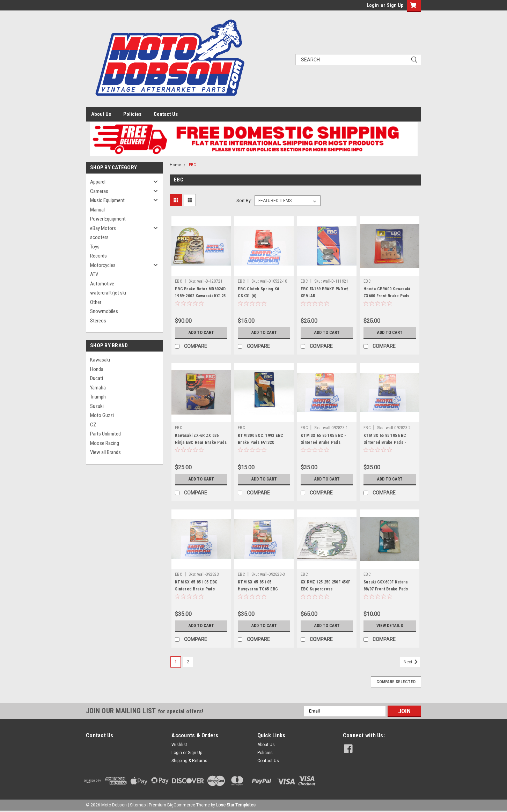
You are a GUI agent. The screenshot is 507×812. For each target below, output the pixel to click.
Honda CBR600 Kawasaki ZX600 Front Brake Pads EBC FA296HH (387, 296)
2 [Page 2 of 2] (188, 662)
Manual (97, 210)
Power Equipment (108, 219)
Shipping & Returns (189, 761)
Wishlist (179, 745)
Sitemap (138, 805)
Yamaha (98, 388)
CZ (93, 425)
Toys (95, 247)
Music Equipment (107, 200)
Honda (97, 369)
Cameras (99, 191)
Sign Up (395, 5)
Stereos (98, 321)
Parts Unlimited (105, 434)
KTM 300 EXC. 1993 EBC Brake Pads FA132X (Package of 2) (260, 442)
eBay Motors (103, 228)
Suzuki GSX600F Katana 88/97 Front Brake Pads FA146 (386, 589)
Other (96, 302)
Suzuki (97, 406)
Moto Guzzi (102, 415)
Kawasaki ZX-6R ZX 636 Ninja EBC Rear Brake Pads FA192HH (201, 442)
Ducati (97, 378)
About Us (101, 114)
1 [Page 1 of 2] (176, 662)
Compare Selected (396, 682)
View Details (390, 626)
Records (98, 256)
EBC (192, 165)
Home (175, 165)
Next (412, 662)
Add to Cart (201, 333)
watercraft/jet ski (108, 293)
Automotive (102, 284)
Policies (132, 114)
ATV (94, 274)
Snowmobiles (104, 311)
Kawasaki (100, 360)
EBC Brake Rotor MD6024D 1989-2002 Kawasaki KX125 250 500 (200, 296)
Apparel (98, 182)
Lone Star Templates (236, 805)
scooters (99, 237)
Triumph (98, 397)
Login (373, 5)
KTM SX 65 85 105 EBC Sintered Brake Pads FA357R (196, 589)
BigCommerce (181, 805)
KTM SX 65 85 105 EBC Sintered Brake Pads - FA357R (385, 442)
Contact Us (166, 114)
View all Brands (105, 452)
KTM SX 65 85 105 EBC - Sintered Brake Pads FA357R (324, 442)
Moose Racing (105, 443)
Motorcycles (103, 265)
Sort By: (244, 200)
